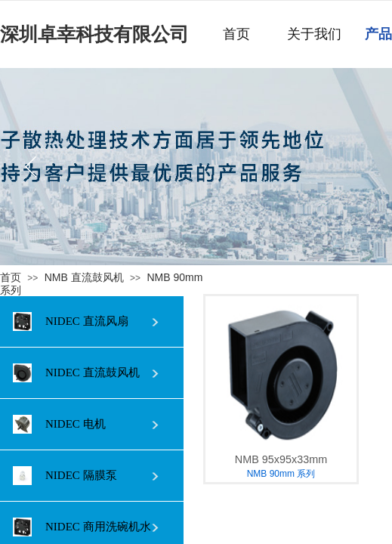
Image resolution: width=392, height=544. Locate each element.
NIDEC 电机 (59, 424)
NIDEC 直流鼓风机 (76, 373)
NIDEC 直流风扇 (71, 321)
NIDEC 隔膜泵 (65, 476)
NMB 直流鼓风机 (84, 277)
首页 (11, 277)
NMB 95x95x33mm (281, 459)
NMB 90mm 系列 (281, 474)
